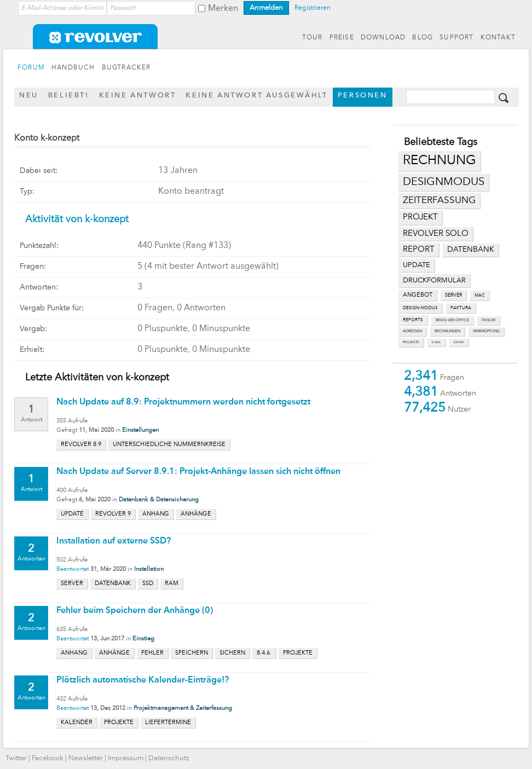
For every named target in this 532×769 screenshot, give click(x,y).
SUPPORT (456, 38)
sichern (232, 653)
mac (480, 296)
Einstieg (143, 639)
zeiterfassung (439, 201)
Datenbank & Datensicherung (159, 500)
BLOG (423, 38)
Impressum (126, 758)
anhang (156, 514)
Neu (29, 96)
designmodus (444, 182)
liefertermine (168, 723)
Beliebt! (69, 96)
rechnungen (447, 331)
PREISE (342, 38)
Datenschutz (169, 758)
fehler (488, 320)
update (417, 265)
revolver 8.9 (81, 445)
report (419, 250)
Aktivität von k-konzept (77, 219)
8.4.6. (264, 653)
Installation (149, 569)
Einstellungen (140, 430)
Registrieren (313, 8)
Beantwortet (73, 569)
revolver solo (436, 234)
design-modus (420, 308)
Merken (223, 9)
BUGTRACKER (126, 68)
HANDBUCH (73, 68)
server (453, 295)
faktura (461, 308)
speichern (192, 653)
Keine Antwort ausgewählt (256, 96)
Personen (363, 96)
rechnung (440, 161)
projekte (411, 342)
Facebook (48, 758)
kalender (77, 723)
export (459, 342)
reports (413, 320)
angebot (418, 295)
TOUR (313, 38)
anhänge (196, 514)
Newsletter (86, 758)
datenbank (471, 250)
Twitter (16, 758)
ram (172, 584)
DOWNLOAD (383, 38)
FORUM (31, 68)
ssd (148, 584)
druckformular (434, 281)
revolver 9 (113, 514)
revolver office (452, 320)
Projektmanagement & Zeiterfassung (183, 709)
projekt (420, 218)
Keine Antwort (138, 96)
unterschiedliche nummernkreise (169, 445)
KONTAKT (498, 38)
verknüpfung (486, 331)
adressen (412, 331)
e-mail (436, 342)
